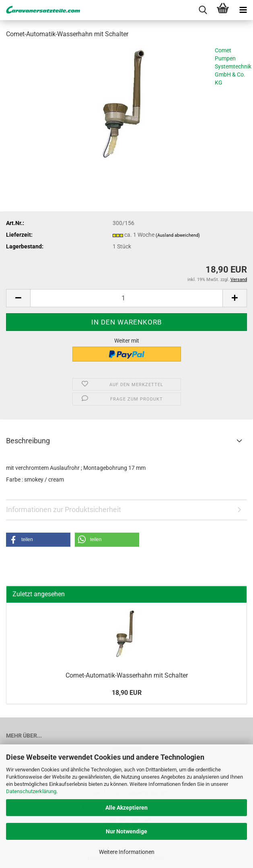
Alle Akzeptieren (126, 808)
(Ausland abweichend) (178, 235)
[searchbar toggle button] (203, 10)
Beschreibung (28, 441)
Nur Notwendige (126, 831)
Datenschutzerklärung (31, 791)
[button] (18, 298)
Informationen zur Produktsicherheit (64, 509)
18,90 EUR (127, 693)
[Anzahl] (126, 298)
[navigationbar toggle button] (243, 10)
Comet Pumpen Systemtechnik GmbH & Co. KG (233, 66)
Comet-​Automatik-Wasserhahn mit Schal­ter (127, 675)
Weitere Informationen (127, 852)
